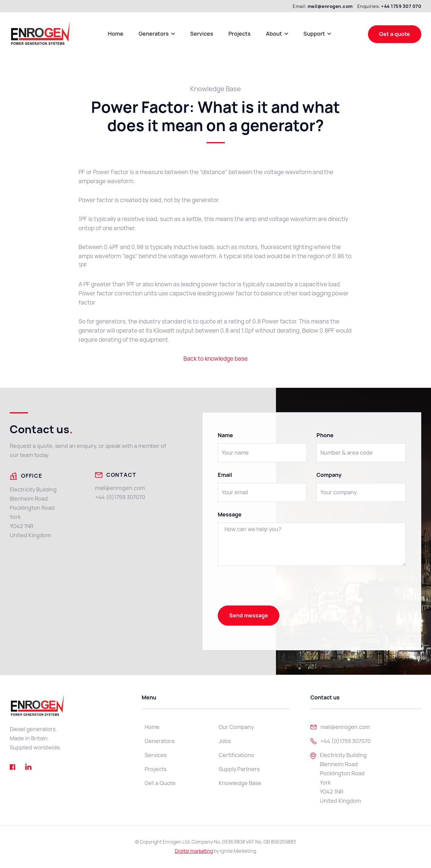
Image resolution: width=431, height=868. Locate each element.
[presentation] (264, 588)
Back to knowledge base (215, 359)
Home (116, 34)
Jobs (225, 741)
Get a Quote (160, 783)
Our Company (236, 727)
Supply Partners (239, 769)
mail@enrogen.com (120, 488)
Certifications (236, 755)
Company (329, 475)
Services (202, 34)
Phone (325, 435)
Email (225, 475)
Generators (159, 741)
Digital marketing (194, 851)
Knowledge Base (240, 783)
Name (225, 435)
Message (230, 515)
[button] (157, 34)
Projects (240, 34)
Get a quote (395, 34)
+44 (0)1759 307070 (120, 497)
